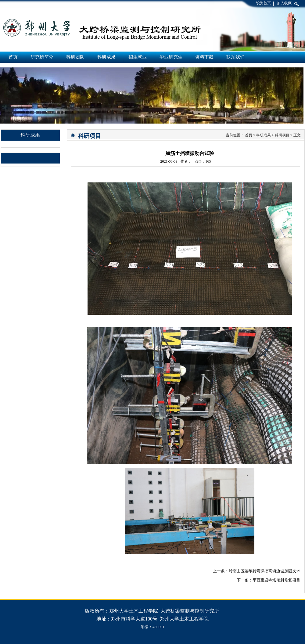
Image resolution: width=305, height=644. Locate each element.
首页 (13, 57)
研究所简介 (42, 57)
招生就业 (138, 57)
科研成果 (106, 57)
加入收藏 (284, 3)
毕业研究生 (171, 57)
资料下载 (204, 57)
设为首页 (264, 3)
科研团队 (75, 57)
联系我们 (235, 57)
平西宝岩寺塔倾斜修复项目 (276, 580)
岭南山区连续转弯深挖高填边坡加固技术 (264, 571)
